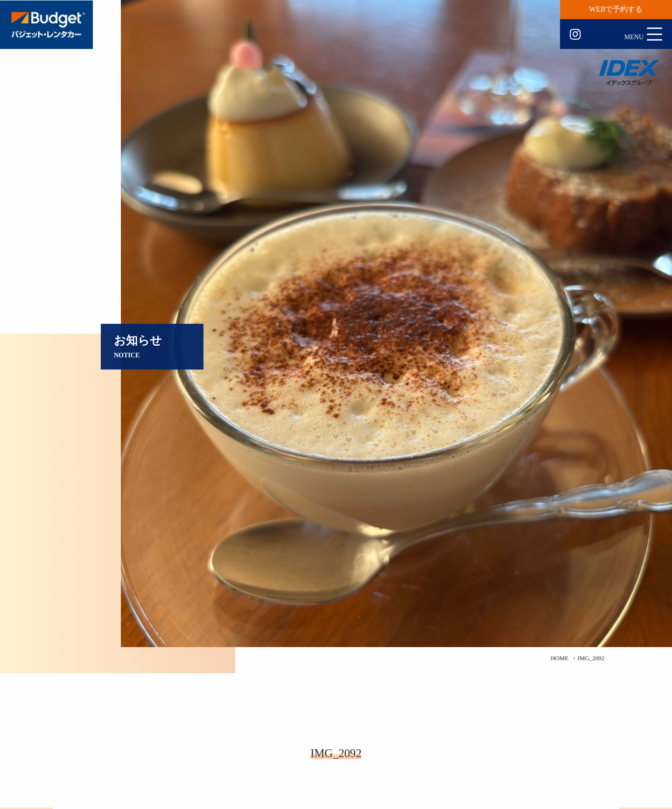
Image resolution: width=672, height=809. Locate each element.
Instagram (575, 35)
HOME (560, 658)
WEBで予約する (616, 9)
